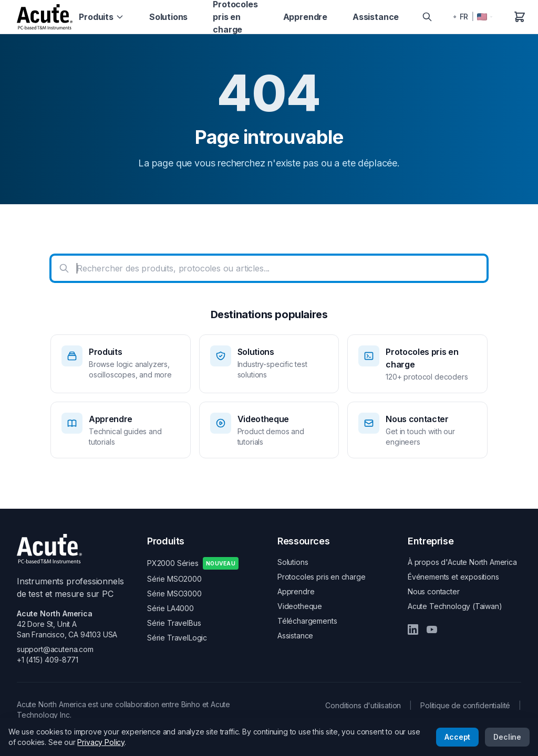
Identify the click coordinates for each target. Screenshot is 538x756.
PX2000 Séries (193, 563)
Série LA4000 (170, 608)
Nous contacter (434, 591)
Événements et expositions (453, 577)
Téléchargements (307, 621)
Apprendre (305, 17)
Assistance (376, 17)
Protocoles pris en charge (322, 577)
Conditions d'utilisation (363, 705)
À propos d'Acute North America (462, 562)
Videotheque (300, 606)
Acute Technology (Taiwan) (455, 606)
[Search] (427, 17)
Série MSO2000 (174, 579)
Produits (101, 17)
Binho (191, 704)
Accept (457, 737)
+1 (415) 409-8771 (48, 660)
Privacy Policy (101, 742)
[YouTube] (432, 629)
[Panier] (520, 17)
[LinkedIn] (413, 629)
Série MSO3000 (174, 594)
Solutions (168, 17)
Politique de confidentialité (465, 705)
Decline (507, 737)
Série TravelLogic (177, 638)
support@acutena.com (55, 649)
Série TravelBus (174, 623)
